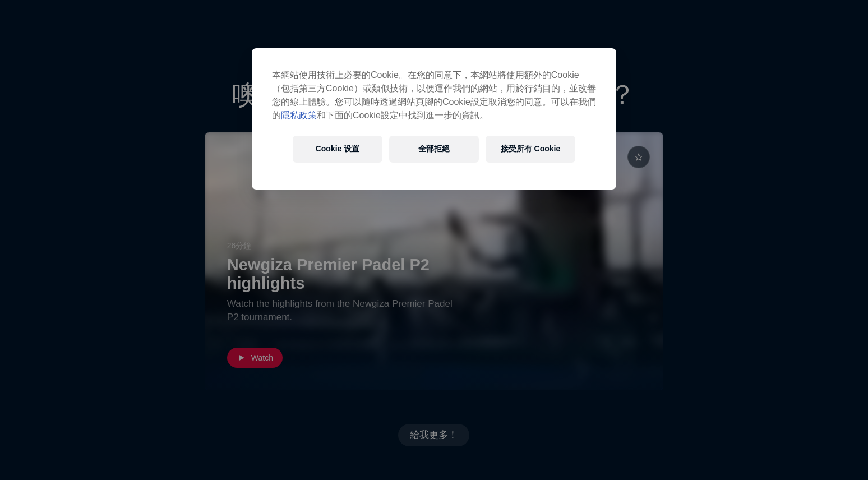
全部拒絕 (434, 149)
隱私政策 (299, 115)
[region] (434, 119)
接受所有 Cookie (531, 149)
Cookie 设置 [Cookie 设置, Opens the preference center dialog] (338, 149)
